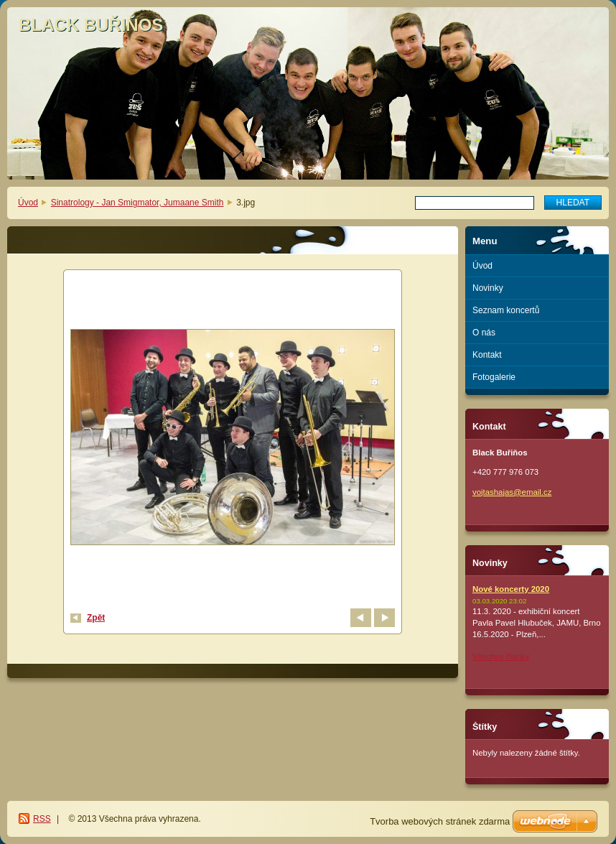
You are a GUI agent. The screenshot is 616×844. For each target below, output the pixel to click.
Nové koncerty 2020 (511, 589)
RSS (42, 819)
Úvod (28, 203)
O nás (484, 333)
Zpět (96, 618)
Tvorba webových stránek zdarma (440, 821)
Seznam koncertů (506, 310)
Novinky (488, 288)
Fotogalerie (494, 377)
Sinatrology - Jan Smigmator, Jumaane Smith (137, 203)
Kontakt (487, 355)
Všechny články (501, 657)
